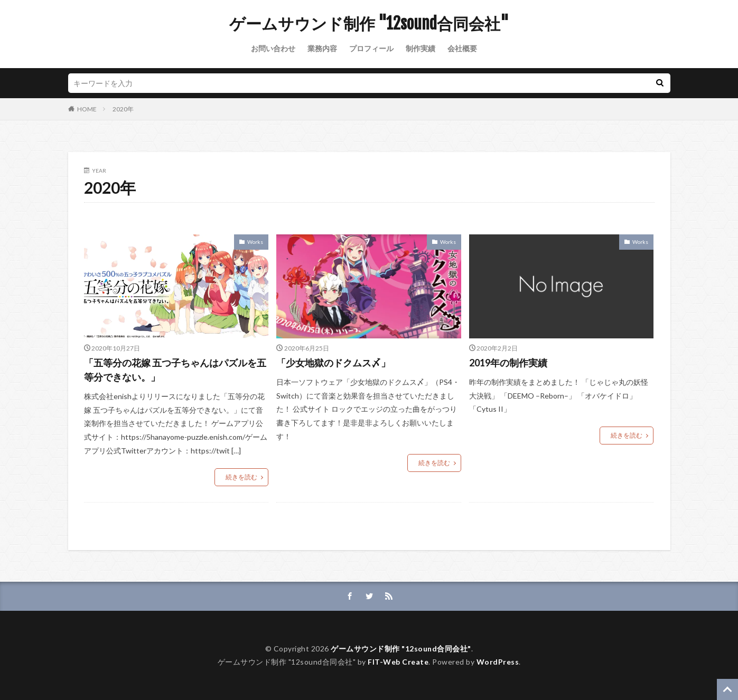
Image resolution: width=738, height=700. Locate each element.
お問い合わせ (273, 48)
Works (255, 242)
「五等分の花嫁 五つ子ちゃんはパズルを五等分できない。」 (175, 370)
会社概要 (462, 48)
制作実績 (421, 48)
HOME (87, 109)
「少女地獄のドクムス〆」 (333, 363)
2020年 (123, 109)
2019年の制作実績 (508, 363)
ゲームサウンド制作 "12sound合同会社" (369, 24)
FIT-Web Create (398, 662)
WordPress (498, 662)
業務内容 (322, 48)
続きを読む (241, 477)
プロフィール (371, 48)
